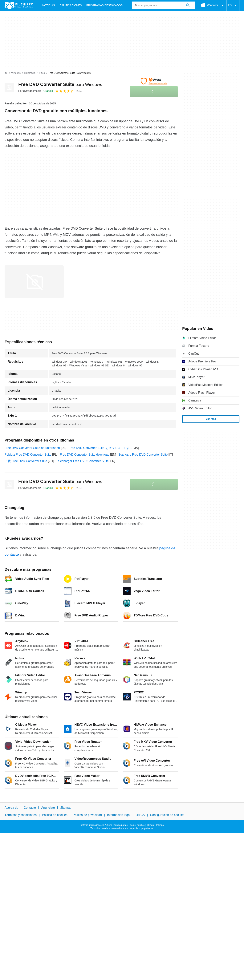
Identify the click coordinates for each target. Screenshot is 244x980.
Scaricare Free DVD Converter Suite (143, 455)
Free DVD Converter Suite (60, 84)
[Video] (42, 73)
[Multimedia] (30, 73)
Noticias (49, 5)
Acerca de (11, 808)
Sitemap (66, 808)
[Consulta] (163, 5)
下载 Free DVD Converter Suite (26, 461)
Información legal (119, 815)
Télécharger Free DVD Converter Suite (82, 461)
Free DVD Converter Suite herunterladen (32, 448)
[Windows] (16, 73)
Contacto (30, 808)
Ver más (211, 419)
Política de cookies (55, 815)
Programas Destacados (104, 5)
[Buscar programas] (188, 5)
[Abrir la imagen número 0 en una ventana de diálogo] (34, 282)
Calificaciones (71, 5)
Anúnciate (48, 808)
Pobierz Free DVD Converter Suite (28, 455)
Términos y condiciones (21, 815)
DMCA (140, 815)
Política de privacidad (87, 815)
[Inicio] (6, 73)
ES (233, 5)
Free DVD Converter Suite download (85, 455)
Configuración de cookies (167, 815)
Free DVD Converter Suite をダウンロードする (101, 448)
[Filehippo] (19, 5)
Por (30, 91)
